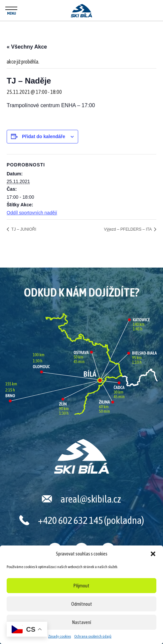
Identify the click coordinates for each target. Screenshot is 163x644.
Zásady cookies (60, 636)
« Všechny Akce (27, 47)
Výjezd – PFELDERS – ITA (128, 229)
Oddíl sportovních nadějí (32, 213)
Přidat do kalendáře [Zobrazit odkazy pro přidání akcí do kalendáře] (44, 136)
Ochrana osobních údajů (93, 636)
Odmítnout (82, 604)
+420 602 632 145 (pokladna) (91, 520)
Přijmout (81, 586)
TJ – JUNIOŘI (23, 229)
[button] (153, 554)
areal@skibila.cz (91, 499)
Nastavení (82, 622)
